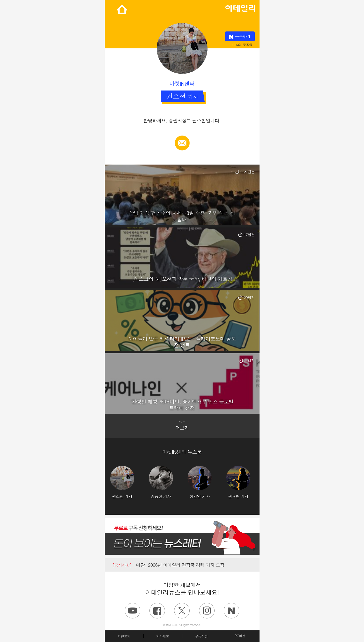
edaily (240, 7)
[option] (129, 482)
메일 (182, 138)
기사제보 (163, 636)
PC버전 (240, 636)
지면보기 (124, 636)
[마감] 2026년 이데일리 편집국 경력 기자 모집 (168, 565)
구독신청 (201, 636)
